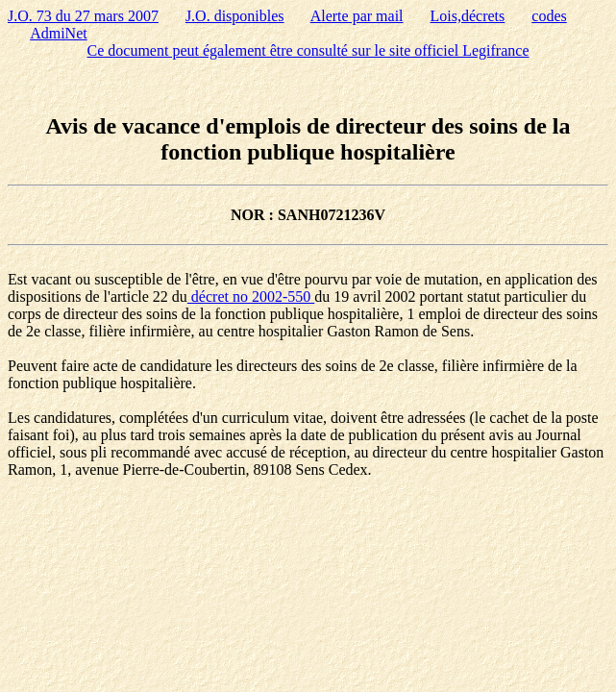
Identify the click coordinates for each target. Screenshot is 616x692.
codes (549, 16)
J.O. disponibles (235, 16)
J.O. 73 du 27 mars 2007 (83, 16)
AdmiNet (59, 33)
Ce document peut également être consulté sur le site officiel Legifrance (308, 50)
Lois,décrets (468, 16)
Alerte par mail (357, 16)
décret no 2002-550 (251, 297)
